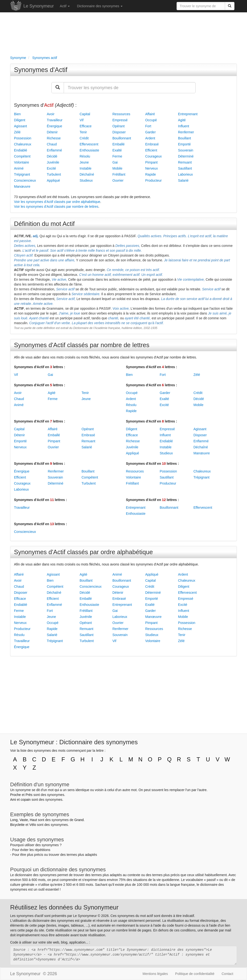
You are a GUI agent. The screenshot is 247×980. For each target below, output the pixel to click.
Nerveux (151, 168)
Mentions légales (155, 974)
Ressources (121, 114)
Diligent (20, 120)
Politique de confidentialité (195, 974)
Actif (65, 6)
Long (14, 820)
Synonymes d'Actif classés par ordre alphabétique (83, 552)
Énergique (55, 126)
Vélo (33, 825)
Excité (51, 168)
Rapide (151, 174)
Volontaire (21, 162)
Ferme (117, 156)
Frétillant (119, 174)
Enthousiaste (89, 150)
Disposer (119, 132)
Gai (115, 162)
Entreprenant (188, 114)
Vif (82, 120)
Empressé (120, 120)
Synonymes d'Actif (41, 70)
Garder (151, 132)
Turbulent (54, 174)
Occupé (151, 120)
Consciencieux (25, 180)
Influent (184, 126)
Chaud (52, 144)
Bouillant (185, 138)
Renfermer (186, 132)
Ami (13, 800)
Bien (17, 114)
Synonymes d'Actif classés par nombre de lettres (82, 345)
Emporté (184, 144)
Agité (182, 120)
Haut (33, 820)
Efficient (151, 150)
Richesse (54, 138)
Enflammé (54, 150)
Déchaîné (87, 174)
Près (29, 795)
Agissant (21, 126)
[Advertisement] (123, 33)
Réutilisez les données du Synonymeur (64, 907)
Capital (85, 114)
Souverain (186, 150)
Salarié (183, 180)
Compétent (22, 156)
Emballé (119, 144)
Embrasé (152, 144)
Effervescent (89, 144)
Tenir (83, 132)
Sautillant (185, 168)
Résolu (85, 156)
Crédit (84, 138)
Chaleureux (23, 144)
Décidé (52, 156)
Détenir (52, 132)
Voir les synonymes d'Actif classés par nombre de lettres (56, 207)
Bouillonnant (122, 138)
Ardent (150, 138)
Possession (23, 138)
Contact (227, 974)
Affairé (150, 114)
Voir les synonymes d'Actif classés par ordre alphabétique (57, 202)
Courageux (154, 156)
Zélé (17, 132)
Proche (15, 795)
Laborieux (185, 174)
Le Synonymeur (39, 6)
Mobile (117, 168)
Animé (19, 168)
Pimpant (151, 162)
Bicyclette (17, 825)
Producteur (153, 180)
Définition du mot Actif (44, 224)
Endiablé (21, 150)
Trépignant (22, 174)
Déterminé (186, 156)
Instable (86, 168)
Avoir (51, 114)
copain (26, 800)
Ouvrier (118, 180)
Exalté (117, 150)
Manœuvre (22, 186)
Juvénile (53, 162)
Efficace (86, 126)
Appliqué (53, 180)
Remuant (185, 162)
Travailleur (55, 120)
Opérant (119, 126)
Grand (79, 820)
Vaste (24, 820)
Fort (148, 126)
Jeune (84, 162)
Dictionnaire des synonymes (100, 6)
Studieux (86, 180)
